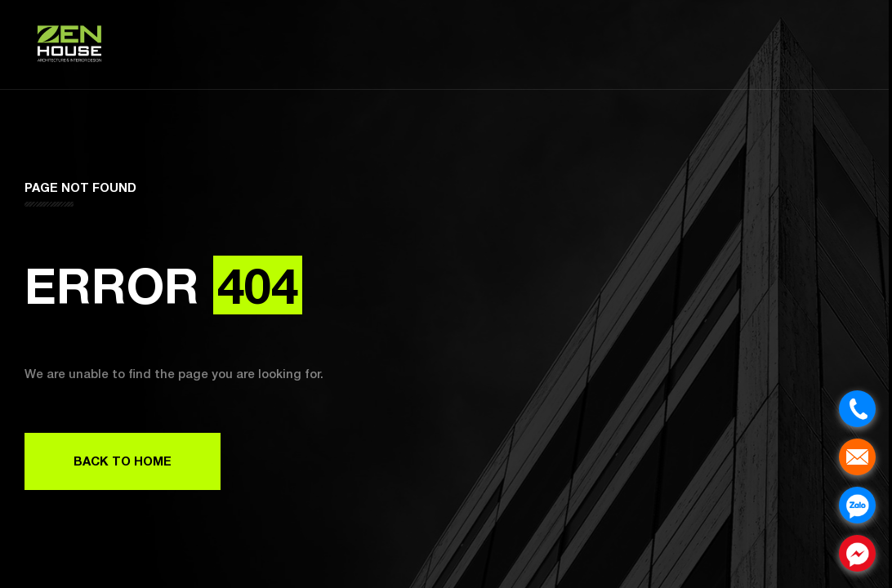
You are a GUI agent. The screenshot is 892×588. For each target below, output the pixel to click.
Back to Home (123, 461)
